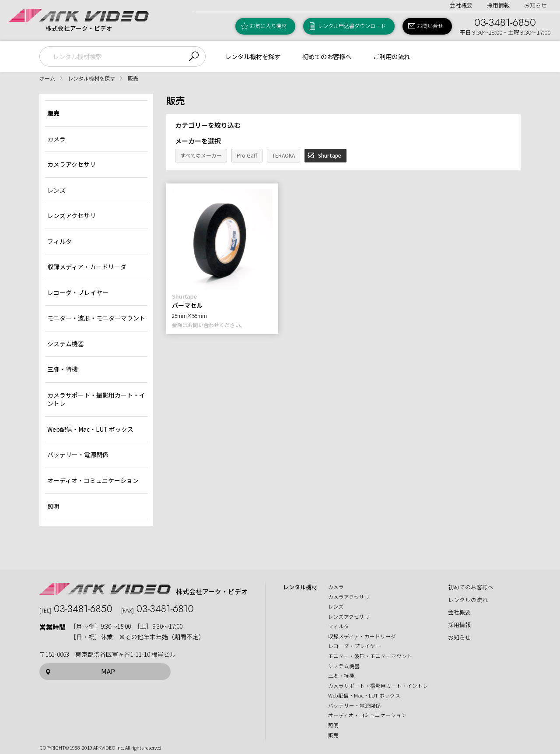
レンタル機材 (300, 587)
